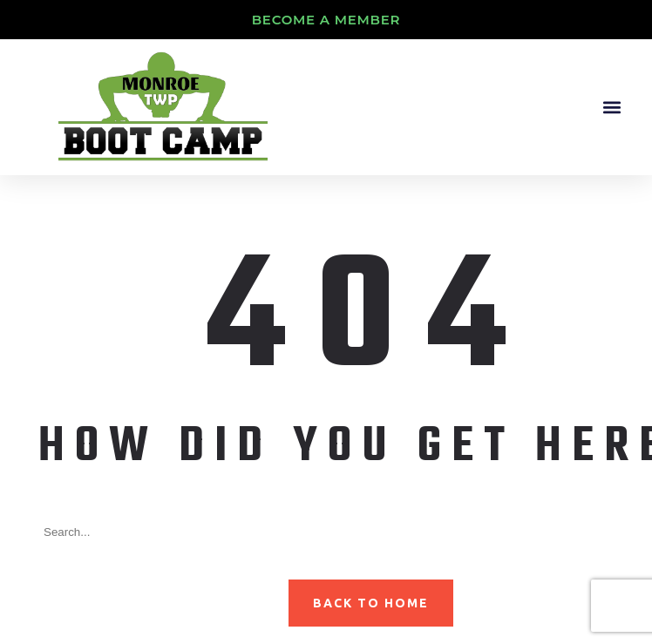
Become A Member (326, 20)
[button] (611, 107)
